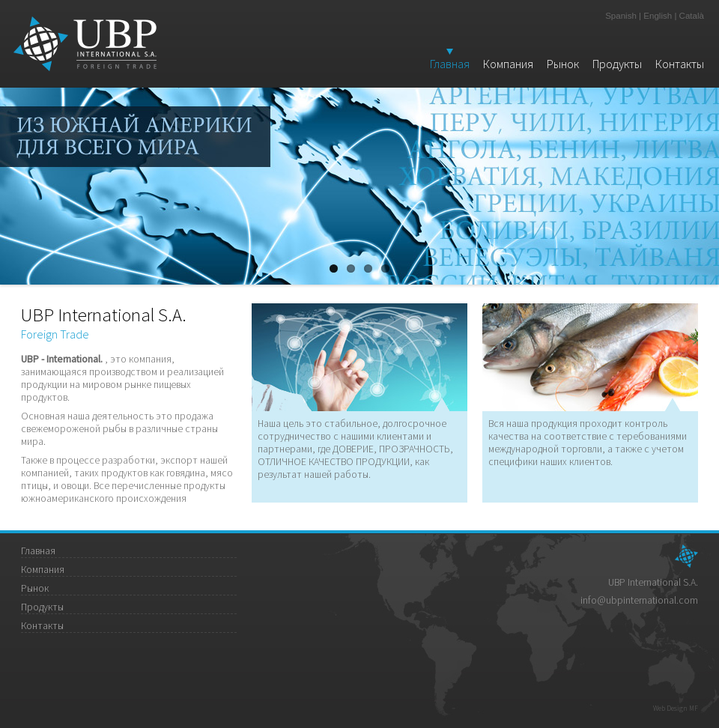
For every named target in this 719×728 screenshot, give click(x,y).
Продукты (617, 64)
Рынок (563, 64)
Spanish (621, 16)
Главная (450, 64)
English (658, 16)
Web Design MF (676, 709)
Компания (508, 64)
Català (692, 16)
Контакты (680, 64)
